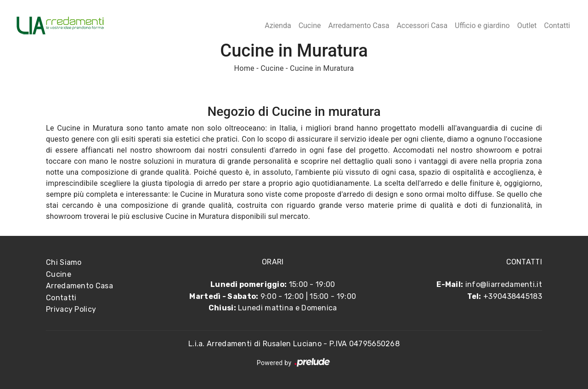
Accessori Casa (422, 26)
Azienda (278, 26)
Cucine (310, 26)
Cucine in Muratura (322, 68)
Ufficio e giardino (482, 26)
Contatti (557, 26)
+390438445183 (513, 296)
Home (244, 68)
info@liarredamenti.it (504, 284)
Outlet (527, 26)
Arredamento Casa (359, 26)
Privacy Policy (71, 309)
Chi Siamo (64, 262)
